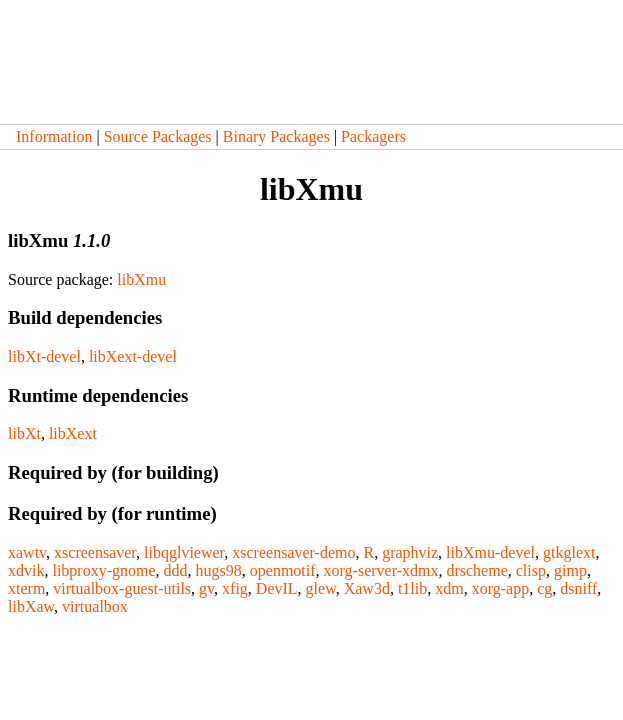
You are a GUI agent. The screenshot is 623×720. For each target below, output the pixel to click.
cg (544, 588)
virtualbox (95, 606)
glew (321, 588)
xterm (26, 588)
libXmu (141, 279)
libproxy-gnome (103, 570)
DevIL (277, 588)
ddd (176, 570)
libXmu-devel (490, 552)
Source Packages (158, 136)
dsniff (578, 588)
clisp (531, 570)
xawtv (27, 552)
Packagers (373, 136)
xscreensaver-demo (293, 552)
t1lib (412, 588)
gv (206, 588)
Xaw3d (367, 588)
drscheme (476, 570)
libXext (73, 433)
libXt (24, 433)
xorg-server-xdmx (381, 570)
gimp (570, 570)
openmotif (283, 570)
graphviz (410, 552)
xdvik (26, 570)
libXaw (31, 606)
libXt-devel (44, 356)
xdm (449, 588)
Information (54, 136)
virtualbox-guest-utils (122, 588)
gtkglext (569, 552)
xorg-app (500, 588)
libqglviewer (184, 552)
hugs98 (219, 570)
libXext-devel (133, 356)
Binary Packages (276, 136)
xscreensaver (95, 552)
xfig (235, 588)
